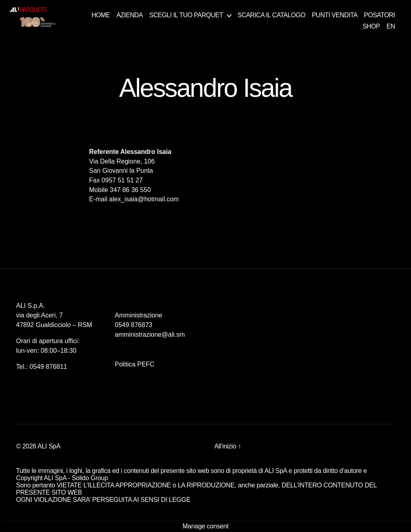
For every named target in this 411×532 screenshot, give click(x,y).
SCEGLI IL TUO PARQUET (186, 15)
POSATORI (379, 15)
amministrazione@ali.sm (150, 335)
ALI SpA (49, 446)
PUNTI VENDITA (335, 15)
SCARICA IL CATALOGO (272, 15)
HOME (101, 15)
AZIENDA (130, 15)
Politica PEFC (135, 364)
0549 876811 (48, 367)
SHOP (371, 26)
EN (391, 26)
